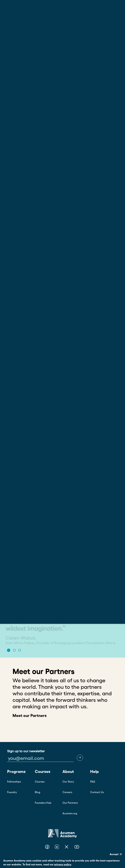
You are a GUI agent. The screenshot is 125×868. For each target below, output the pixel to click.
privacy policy (63, 864)
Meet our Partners (30, 715)
